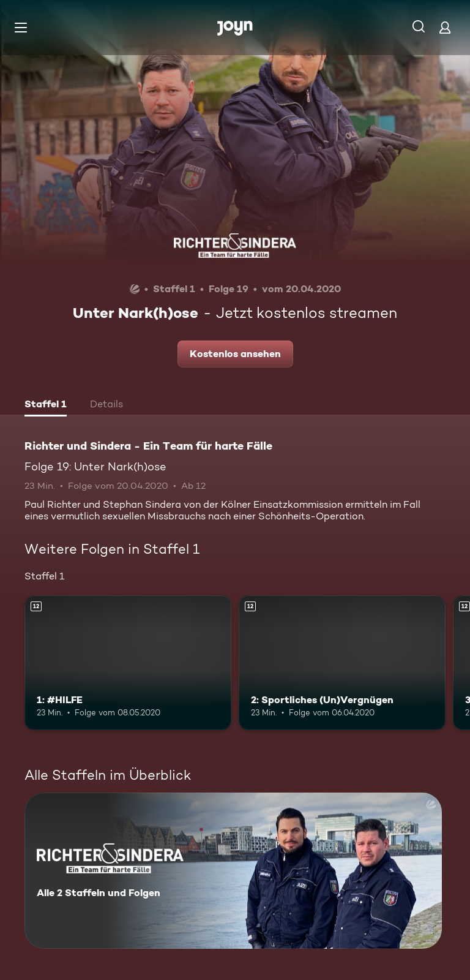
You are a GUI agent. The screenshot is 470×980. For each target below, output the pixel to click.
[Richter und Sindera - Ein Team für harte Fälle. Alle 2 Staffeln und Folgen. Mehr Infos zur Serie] (233, 871)
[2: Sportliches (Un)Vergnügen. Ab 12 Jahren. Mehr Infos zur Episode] (342, 663)
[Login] (445, 27)
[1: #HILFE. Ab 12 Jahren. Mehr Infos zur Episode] (128, 663)
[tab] (46, 405)
